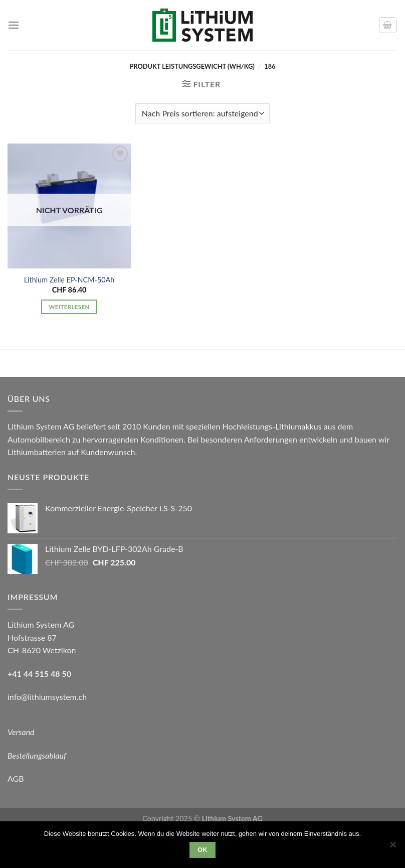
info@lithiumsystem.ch (47, 697)
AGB (16, 778)
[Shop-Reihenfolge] (202, 113)
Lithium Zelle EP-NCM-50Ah (69, 280)
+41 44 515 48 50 (39, 674)
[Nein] (392, 847)
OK (202, 850)
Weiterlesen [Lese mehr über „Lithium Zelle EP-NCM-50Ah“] (69, 307)
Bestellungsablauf (37, 755)
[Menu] (14, 25)
